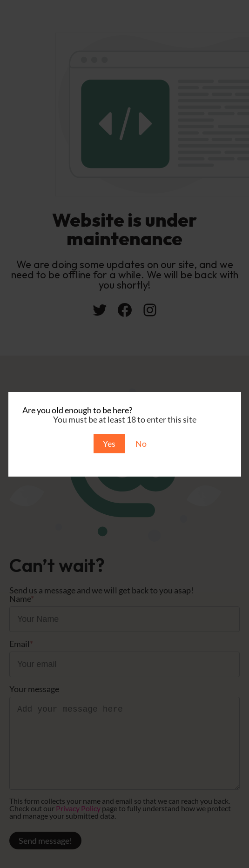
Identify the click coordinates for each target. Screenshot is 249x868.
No (141, 444)
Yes (109, 444)
